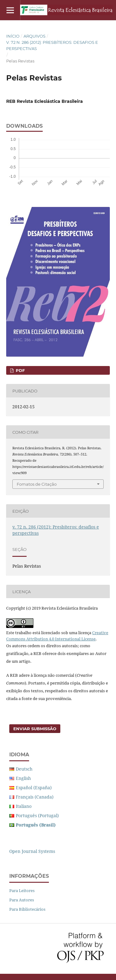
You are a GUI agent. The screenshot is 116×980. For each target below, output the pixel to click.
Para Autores (22, 900)
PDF (20, 370)
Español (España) (34, 788)
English (23, 778)
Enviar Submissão (35, 729)
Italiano (24, 806)
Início (13, 36)
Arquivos (34, 36)
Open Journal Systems (32, 851)
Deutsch (24, 769)
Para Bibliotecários (27, 909)
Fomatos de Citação (37, 484)
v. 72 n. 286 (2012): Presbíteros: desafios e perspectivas (52, 45)
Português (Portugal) (37, 815)
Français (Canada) (35, 797)
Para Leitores (22, 891)
